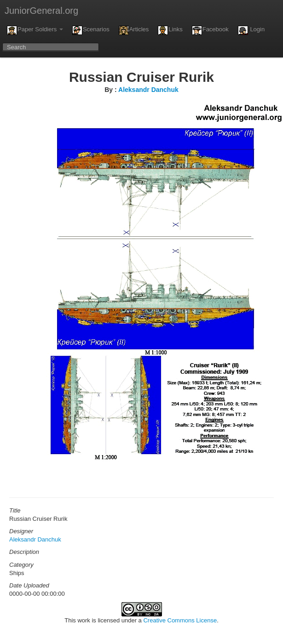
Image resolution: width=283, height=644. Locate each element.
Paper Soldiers (35, 30)
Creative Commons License (180, 620)
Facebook (210, 30)
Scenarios (91, 30)
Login (251, 30)
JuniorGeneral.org (41, 11)
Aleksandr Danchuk (148, 90)
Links (170, 30)
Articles (134, 30)
